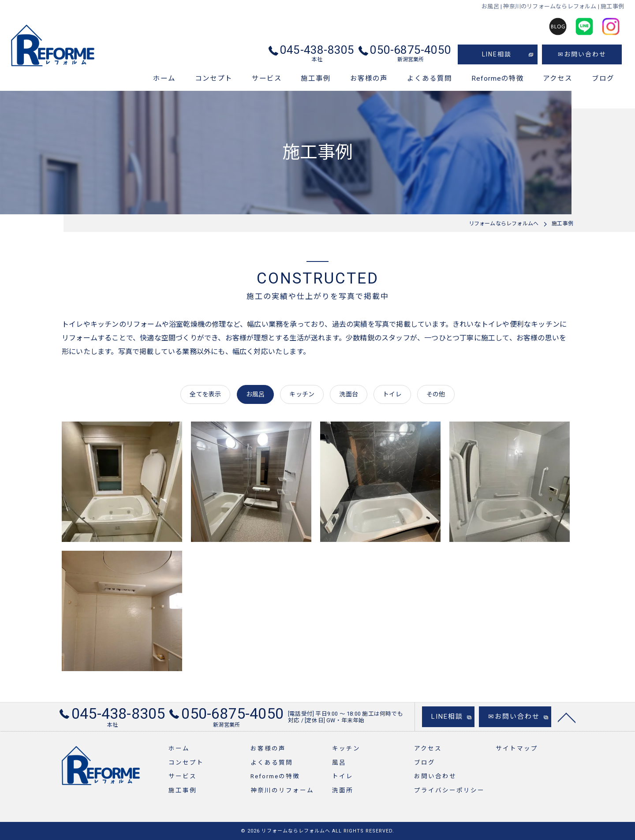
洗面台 (349, 394)
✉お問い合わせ (582, 54)
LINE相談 (497, 54)
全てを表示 (205, 394)
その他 (436, 394)
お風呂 (256, 394)
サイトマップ (517, 748)
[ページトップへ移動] (567, 722)
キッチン (302, 394)
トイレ (392, 394)
